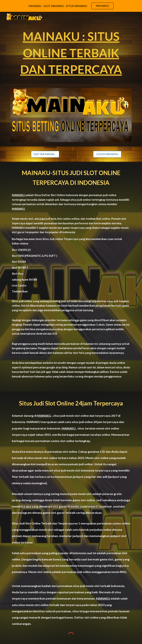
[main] (71, 53)
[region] (71, 6)
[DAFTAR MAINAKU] (45, 154)
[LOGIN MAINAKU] (107, 154)
